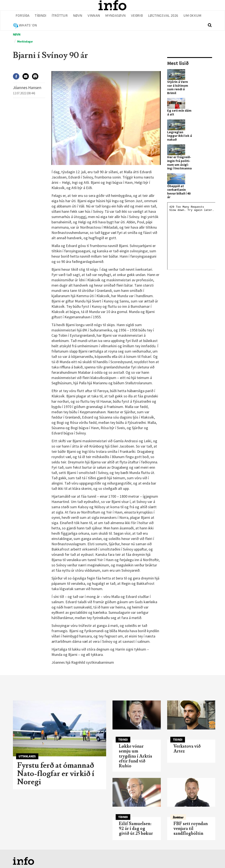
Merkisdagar (25, 42)
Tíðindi (40, 16)
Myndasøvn (115, 16)
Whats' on (28, 25)
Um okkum (192, 16)
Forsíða (23, 16)
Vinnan (94, 16)
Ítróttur (60, 16)
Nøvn (78, 16)
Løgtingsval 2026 (163, 16)
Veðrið (137, 16)
